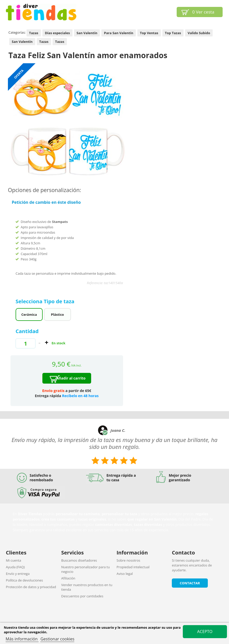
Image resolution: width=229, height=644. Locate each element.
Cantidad (27, 331)
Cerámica (29, 314)
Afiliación (68, 578)
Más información (22, 639)
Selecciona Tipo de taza (46, 301)
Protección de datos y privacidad (31, 587)
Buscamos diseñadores (79, 560)
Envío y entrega (18, 574)
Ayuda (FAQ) (15, 567)
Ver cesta (203, 12)
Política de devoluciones (24, 580)
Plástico (58, 314)
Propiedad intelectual (133, 567)
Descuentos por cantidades (82, 596)
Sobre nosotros (129, 560)
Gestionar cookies (57, 639)
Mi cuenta (14, 560)
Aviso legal (125, 574)
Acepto (205, 632)
